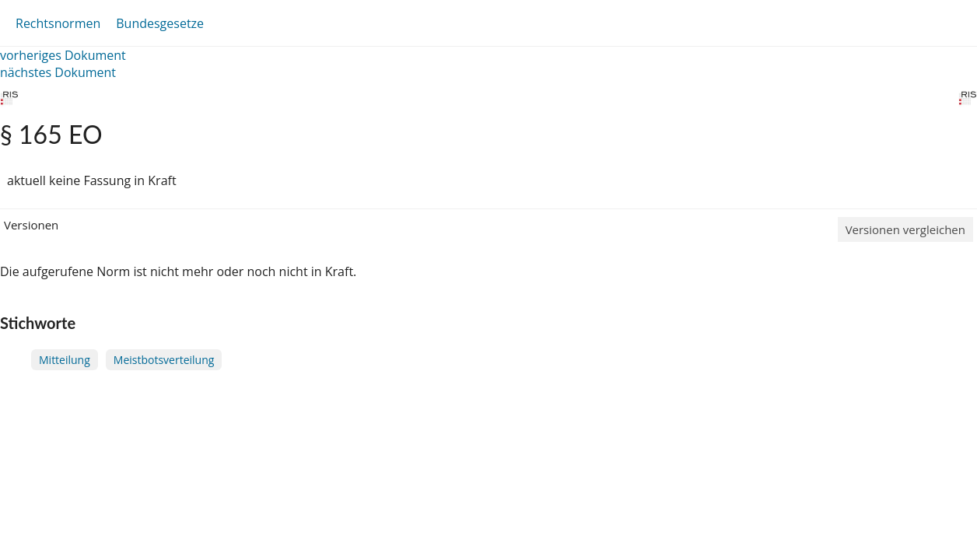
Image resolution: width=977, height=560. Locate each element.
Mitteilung (65, 360)
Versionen (31, 225)
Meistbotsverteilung (164, 360)
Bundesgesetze (160, 23)
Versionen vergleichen (905, 229)
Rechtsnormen (58, 23)
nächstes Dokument (58, 72)
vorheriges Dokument (63, 55)
